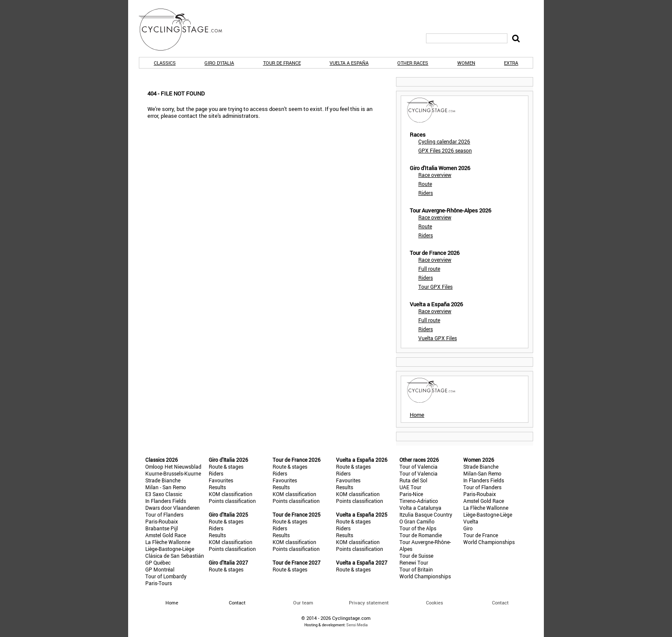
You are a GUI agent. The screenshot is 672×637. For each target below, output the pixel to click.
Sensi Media (357, 625)
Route (425, 184)
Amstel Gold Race (166, 535)
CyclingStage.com (186, 30)
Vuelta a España (349, 63)
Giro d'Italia (219, 63)
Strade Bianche (163, 480)
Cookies (435, 603)
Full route (429, 269)
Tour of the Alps (418, 528)
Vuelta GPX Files (438, 338)
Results (217, 487)
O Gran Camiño (417, 521)
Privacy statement (369, 603)
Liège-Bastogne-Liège (170, 549)
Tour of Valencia (418, 467)
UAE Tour (410, 487)
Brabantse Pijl (162, 528)
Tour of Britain (416, 569)
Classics (165, 63)
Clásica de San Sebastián (175, 556)
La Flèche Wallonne (168, 542)
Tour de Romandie (421, 535)
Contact (500, 603)
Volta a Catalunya (420, 508)
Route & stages (226, 467)
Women (466, 63)
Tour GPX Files (435, 287)
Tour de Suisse (416, 556)
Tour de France (282, 63)
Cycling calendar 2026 (444, 141)
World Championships (425, 576)
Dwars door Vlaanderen (172, 508)
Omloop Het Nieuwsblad (173, 467)
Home (417, 415)
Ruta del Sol (413, 480)
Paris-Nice (411, 494)
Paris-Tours (159, 583)
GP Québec (158, 562)
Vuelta (471, 521)
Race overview (435, 175)
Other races (413, 63)
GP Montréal (160, 569)
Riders (426, 193)
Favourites (221, 480)
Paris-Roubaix (162, 521)
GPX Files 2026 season (445, 150)
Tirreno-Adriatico (419, 501)
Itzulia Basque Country (426, 514)
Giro (468, 528)
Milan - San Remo (166, 487)
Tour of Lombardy (166, 576)
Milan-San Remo (482, 473)
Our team (303, 603)
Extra (511, 63)
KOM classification (231, 494)
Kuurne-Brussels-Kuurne (173, 473)
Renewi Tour (414, 562)
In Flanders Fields (166, 501)
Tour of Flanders (164, 514)
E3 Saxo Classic (164, 494)
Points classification (232, 501)
